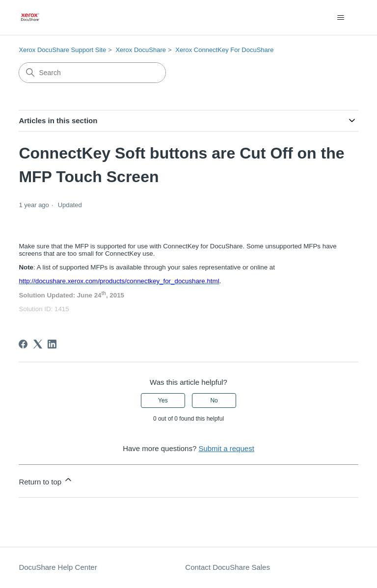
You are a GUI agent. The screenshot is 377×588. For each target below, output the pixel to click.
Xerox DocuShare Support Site (62, 50)
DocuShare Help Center (58, 567)
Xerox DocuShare (141, 50)
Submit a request (226, 448)
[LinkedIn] (52, 344)
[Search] (92, 73)
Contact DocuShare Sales (228, 567)
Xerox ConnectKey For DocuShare (224, 50)
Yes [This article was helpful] (163, 401)
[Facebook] (23, 344)
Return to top (46, 480)
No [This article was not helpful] (214, 401)
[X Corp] (38, 344)
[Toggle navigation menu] (341, 18)
